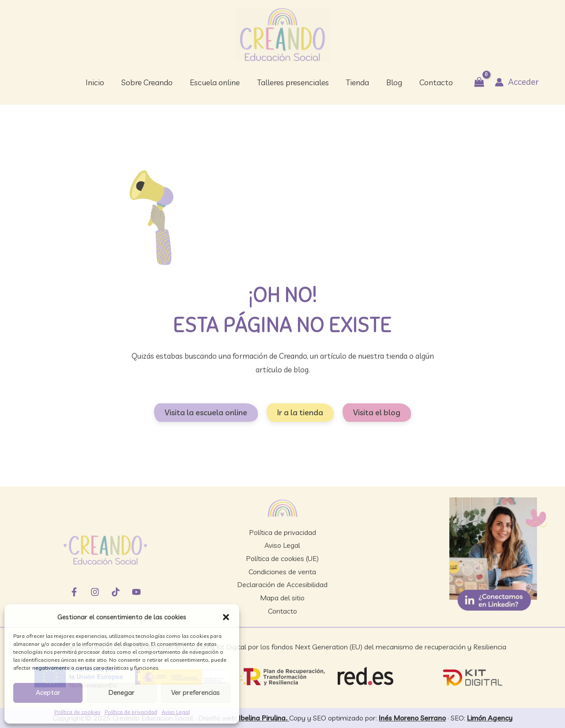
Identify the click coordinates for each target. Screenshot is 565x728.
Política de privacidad (131, 712)
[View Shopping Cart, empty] (475, 82)
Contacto (282, 611)
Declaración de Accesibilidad (282, 584)
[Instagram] (95, 592)
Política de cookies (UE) (282, 558)
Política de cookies (77, 712)
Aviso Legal (176, 712)
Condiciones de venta (282, 572)
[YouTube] (136, 592)
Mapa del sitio (282, 598)
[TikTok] (116, 592)
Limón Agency (490, 718)
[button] (226, 617)
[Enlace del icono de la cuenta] (512, 82)
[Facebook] (74, 592)
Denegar (122, 692)
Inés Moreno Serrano (412, 718)
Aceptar (48, 692)
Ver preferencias (196, 692)
